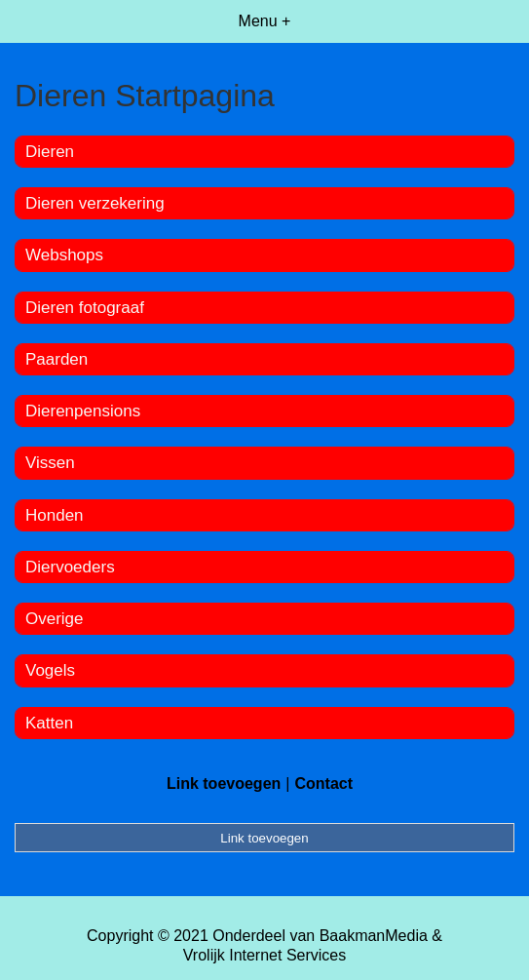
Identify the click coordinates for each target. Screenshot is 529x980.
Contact (323, 784)
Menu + (265, 21)
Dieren (50, 152)
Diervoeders (70, 567)
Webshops (64, 255)
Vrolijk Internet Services (264, 955)
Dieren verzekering (95, 203)
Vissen (50, 463)
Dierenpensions (83, 411)
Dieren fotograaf (85, 308)
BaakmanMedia (374, 936)
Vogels (50, 670)
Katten (49, 723)
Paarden (57, 359)
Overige (55, 619)
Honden (55, 515)
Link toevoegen (224, 784)
